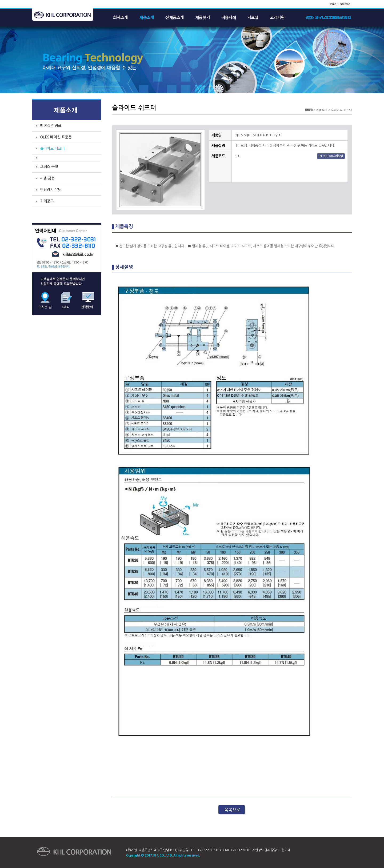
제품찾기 (203, 17)
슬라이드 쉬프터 (52, 149)
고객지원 (277, 17)
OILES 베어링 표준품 (56, 137)
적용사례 (229, 17)
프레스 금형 (49, 167)
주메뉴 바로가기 (0, 0)
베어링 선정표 (51, 126)
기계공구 (47, 201)
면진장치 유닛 (51, 190)
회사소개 (120, 17)
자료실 (253, 17)
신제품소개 (175, 17)
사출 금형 (47, 178)
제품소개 (147, 17)
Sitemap (345, 4)
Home (332, 4)
